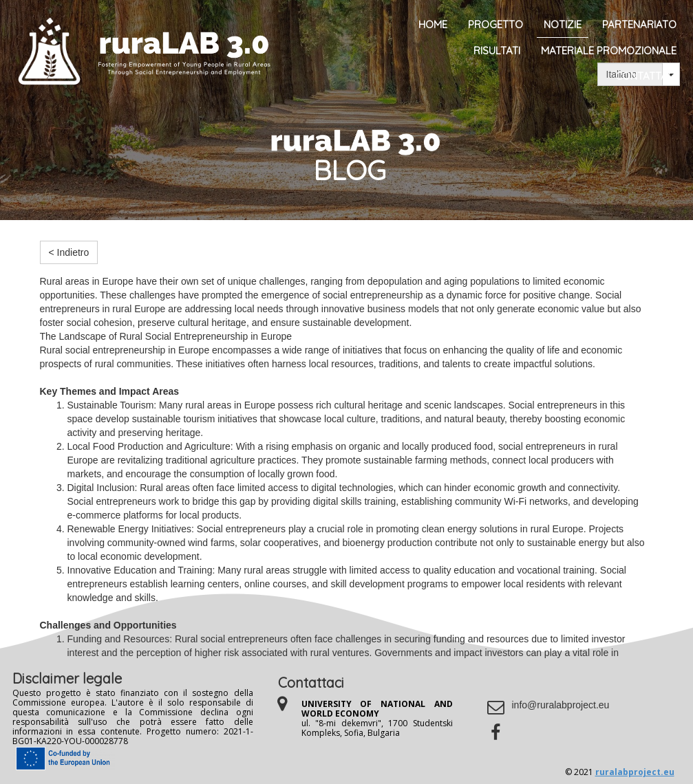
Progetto (495, 24)
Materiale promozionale (609, 51)
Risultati (497, 51)
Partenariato (639, 24)
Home (433, 24)
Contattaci (646, 76)
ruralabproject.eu (635, 772)
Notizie (563, 24)
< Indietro (69, 252)
